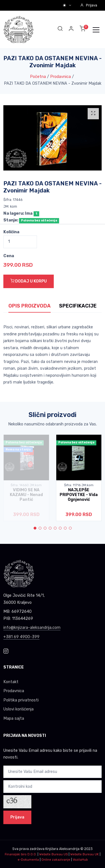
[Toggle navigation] (96, 30)
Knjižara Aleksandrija (62, 849)
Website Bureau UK (85, 854)
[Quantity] (20, 242)
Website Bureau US (53, 854)
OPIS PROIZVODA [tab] (30, 306)
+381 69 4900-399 (21, 637)
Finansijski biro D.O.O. (21, 854)
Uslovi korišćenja (18, 709)
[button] (71, 29)
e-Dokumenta (28, 860)
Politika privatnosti (21, 700)
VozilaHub (80, 860)
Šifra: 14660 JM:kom (26, 485)
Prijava (89, 5)
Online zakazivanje (56, 860)
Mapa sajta (14, 718)
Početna (38, 77)
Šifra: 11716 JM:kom (79, 485)
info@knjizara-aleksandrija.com (32, 628)
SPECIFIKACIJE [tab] (78, 306)
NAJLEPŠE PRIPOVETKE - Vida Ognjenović (79, 495)
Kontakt (11, 682)
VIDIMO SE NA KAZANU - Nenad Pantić (26, 495)
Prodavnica (60, 77)
